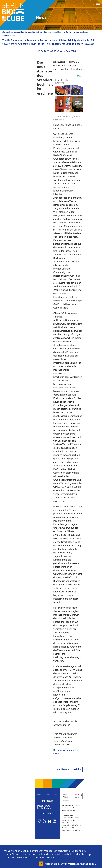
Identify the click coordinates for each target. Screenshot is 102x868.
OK (41, 864)
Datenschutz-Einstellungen (44, 807)
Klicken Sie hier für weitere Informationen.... (71, 864)
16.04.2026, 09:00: (57, 51)
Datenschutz (47, 813)
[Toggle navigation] (98, 3)
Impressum (47, 801)
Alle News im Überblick (69, 769)
